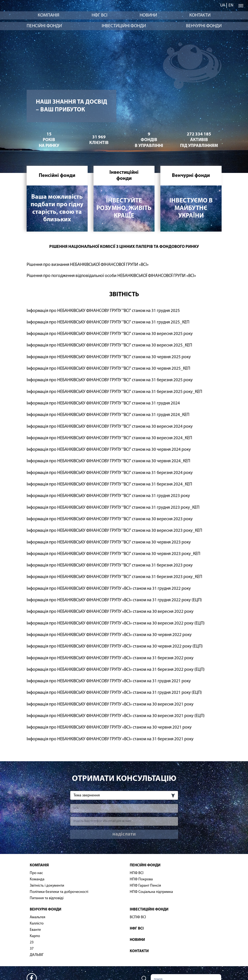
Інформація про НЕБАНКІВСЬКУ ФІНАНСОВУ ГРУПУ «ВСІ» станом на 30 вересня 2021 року (110, 704)
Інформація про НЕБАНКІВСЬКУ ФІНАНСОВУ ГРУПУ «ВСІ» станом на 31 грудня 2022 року (109, 589)
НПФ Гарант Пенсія (145, 886)
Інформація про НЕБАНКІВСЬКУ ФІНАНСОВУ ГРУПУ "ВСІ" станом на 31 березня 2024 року (110, 473)
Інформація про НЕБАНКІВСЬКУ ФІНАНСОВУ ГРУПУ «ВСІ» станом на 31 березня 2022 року (110, 658)
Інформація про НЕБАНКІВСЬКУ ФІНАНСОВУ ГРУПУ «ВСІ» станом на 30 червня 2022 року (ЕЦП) (115, 646)
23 (32, 942)
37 (32, 949)
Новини (148, 15)
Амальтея (38, 917)
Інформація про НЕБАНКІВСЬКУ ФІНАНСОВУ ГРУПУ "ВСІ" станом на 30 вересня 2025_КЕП (109, 345)
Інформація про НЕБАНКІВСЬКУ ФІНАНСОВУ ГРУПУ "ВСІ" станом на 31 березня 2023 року (110, 565)
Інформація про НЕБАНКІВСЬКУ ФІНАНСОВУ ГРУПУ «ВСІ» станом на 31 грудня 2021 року (109, 681)
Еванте (35, 930)
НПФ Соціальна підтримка (151, 892)
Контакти (200, 15)
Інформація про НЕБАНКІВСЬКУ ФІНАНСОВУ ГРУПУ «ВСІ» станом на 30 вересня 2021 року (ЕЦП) (116, 716)
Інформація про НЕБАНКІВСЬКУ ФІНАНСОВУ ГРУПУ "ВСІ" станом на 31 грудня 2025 (103, 311)
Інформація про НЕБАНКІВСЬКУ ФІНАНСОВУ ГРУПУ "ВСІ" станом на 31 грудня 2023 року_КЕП (113, 508)
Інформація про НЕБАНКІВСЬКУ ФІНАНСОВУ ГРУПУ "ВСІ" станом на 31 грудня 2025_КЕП (108, 322)
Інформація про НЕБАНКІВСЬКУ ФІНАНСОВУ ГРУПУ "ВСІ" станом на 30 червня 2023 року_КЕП (113, 554)
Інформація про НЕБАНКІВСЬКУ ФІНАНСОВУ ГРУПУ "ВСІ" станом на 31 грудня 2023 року (108, 496)
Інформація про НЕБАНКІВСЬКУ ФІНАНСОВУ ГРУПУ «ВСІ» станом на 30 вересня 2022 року (110, 612)
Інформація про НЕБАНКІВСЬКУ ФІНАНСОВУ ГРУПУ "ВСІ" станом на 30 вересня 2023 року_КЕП (114, 531)
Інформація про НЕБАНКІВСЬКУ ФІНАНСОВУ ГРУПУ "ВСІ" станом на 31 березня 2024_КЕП (109, 484)
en (231, 5)
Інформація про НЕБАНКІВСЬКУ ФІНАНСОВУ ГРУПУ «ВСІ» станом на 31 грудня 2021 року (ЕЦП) (114, 693)
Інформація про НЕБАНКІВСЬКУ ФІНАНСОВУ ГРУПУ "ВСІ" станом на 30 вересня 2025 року (110, 334)
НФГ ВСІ (99, 15)
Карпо (35, 936)
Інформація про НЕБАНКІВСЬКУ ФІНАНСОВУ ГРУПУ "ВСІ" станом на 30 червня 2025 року (109, 357)
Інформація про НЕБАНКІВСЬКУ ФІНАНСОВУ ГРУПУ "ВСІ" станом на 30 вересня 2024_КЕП (109, 438)
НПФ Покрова (141, 879)
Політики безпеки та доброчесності (59, 892)
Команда (37, 879)
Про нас (36, 873)
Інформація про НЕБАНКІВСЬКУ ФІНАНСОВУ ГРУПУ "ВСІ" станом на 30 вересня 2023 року (110, 519)
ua (223, 5)
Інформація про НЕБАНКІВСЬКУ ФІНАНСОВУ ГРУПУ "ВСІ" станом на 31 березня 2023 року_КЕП (114, 577)
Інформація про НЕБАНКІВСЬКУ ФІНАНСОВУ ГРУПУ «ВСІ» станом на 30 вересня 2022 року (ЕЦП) (116, 623)
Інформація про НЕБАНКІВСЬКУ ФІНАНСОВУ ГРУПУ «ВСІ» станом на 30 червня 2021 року (109, 727)
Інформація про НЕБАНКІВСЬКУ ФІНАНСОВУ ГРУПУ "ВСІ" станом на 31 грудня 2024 (103, 403)
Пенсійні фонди (44, 26)
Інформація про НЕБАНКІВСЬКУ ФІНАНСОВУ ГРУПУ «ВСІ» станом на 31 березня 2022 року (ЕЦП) (116, 670)
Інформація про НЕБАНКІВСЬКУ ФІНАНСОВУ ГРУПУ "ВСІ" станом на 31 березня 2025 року (110, 380)
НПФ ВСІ (137, 873)
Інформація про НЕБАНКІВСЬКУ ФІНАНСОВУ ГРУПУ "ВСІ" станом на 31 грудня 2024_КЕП (108, 415)
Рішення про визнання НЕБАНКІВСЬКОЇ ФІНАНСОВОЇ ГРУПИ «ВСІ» (88, 265)
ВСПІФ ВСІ (138, 917)
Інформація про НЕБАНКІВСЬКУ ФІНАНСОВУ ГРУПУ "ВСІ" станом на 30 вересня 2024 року (110, 427)
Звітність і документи (47, 886)
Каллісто (37, 924)
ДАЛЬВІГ (37, 955)
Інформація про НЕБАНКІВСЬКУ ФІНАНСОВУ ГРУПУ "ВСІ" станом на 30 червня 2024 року (109, 450)
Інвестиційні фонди (124, 26)
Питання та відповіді (47, 898)
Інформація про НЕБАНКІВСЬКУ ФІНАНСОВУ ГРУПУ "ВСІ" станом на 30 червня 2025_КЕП (108, 369)
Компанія (49, 15)
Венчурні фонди (204, 26)
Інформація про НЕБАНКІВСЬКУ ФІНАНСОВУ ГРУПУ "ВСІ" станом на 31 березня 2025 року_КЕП (114, 392)
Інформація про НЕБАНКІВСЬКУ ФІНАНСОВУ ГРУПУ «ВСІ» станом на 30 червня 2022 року (109, 635)
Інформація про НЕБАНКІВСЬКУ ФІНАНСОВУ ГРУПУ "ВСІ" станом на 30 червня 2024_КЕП (108, 461)
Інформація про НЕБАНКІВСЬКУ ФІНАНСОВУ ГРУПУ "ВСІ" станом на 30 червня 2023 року (109, 542)
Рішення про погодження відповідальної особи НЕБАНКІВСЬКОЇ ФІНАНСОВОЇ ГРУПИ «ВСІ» (111, 276)
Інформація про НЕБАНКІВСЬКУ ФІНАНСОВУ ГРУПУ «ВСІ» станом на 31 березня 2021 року (110, 739)
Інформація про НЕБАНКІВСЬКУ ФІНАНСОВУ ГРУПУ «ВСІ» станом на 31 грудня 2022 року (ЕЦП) (114, 600)
